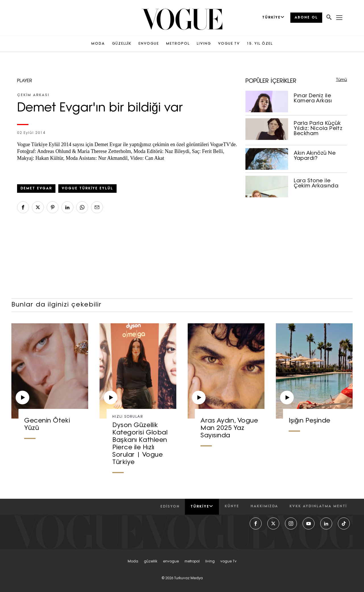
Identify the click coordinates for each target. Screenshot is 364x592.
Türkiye (202, 506)
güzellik (151, 562)
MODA (98, 44)
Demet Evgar (36, 189)
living (210, 562)
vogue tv (228, 562)
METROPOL (178, 44)
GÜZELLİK (122, 44)
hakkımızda (264, 506)
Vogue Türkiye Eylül (87, 189)
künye (232, 506)
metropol (192, 562)
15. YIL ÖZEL (260, 44)
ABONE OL (306, 18)
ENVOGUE (149, 44)
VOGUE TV (229, 44)
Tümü (341, 80)
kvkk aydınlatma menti (318, 506)
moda (133, 562)
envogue (171, 562)
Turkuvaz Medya (188, 578)
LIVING (204, 44)
